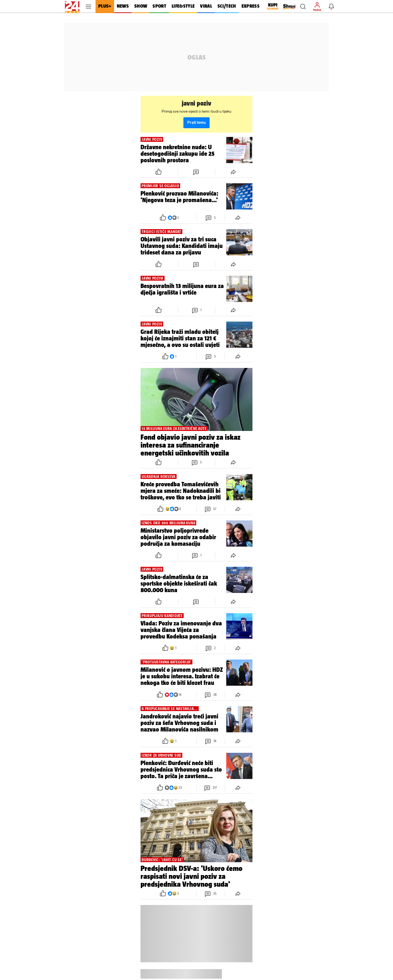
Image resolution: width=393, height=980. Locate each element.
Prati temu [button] (196, 123)
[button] (303, 7)
